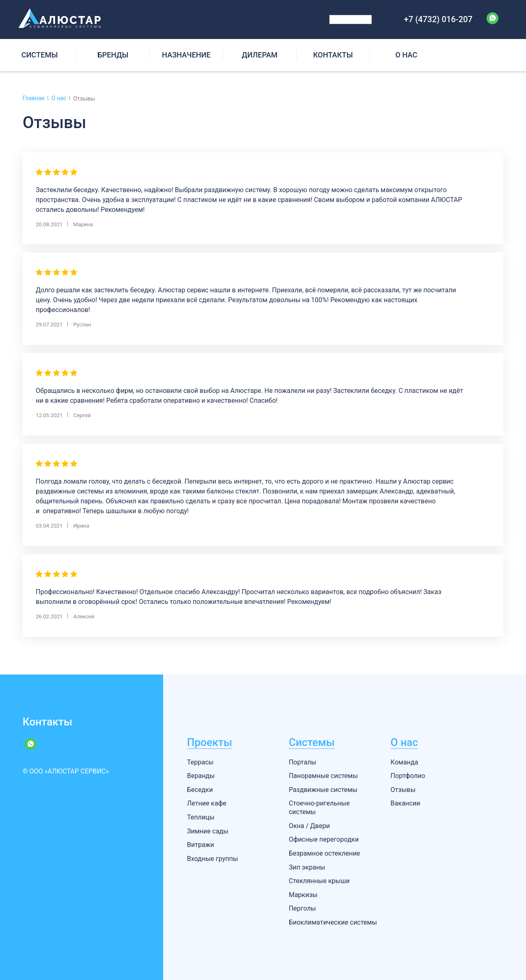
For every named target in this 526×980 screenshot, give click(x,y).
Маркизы (303, 895)
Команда (404, 762)
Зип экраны (307, 867)
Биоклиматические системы (333, 922)
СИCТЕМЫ (40, 55)
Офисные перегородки (324, 839)
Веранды (201, 776)
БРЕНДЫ (113, 55)
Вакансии (405, 803)
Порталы (303, 762)
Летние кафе (207, 803)
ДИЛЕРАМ (260, 55)
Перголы (302, 908)
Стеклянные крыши (319, 881)
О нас (404, 742)
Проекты (210, 742)
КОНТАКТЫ (333, 55)
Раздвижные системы (323, 790)
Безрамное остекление (324, 853)
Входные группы (212, 859)
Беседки (200, 790)
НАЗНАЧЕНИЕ (186, 55)
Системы (312, 742)
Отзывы (403, 790)
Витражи (201, 845)
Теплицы (201, 817)
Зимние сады (208, 831)
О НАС (406, 55)
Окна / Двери (309, 826)
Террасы (200, 762)
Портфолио (408, 776)
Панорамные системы (323, 776)
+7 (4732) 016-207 (438, 19)
